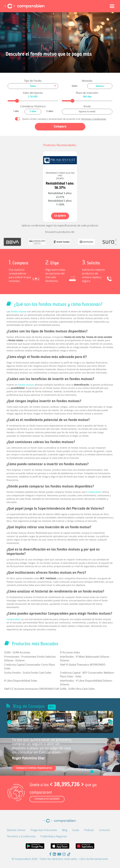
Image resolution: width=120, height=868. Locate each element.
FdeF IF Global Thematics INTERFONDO (83, 665)
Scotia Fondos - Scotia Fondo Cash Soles (28, 673)
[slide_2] (100, 772)
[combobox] (33, 86)
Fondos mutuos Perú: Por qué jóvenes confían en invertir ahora (25, 726)
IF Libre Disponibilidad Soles (21, 681)
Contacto (105, 830)
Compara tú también (47, 799)
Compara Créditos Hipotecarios (34, 768)
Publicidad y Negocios (54, 836)
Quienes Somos (16, 830)
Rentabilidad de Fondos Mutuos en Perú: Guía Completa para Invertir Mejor (60, 725)
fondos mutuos (19, 311)
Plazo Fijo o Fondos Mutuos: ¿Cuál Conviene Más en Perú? (95, 726)
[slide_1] (96, 772)
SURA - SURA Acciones (17, 652)
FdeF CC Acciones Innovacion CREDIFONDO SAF (32, 689)
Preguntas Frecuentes (44, 830)
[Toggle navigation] (112, 6)
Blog (65, 830)
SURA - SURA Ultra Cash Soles (77, 689)
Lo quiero (60, 216)
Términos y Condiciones (94, 119)
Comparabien (95, 492)
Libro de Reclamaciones (94, 859)
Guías (76, 830)
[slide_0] (92, 772)
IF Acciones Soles (70, 652)
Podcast (89, 830)
